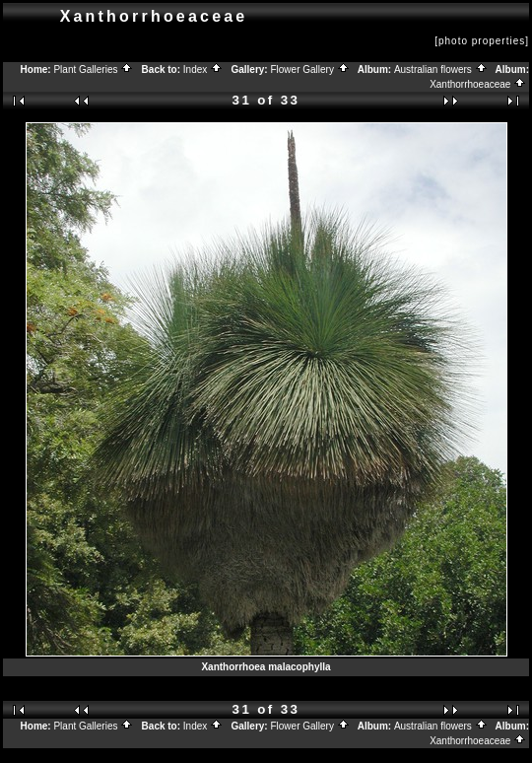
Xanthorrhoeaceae (478, 84)
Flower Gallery (309, 69)
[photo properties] (482, 41)
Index (203, 69)
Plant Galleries (93, 69)
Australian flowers (441, 69)
